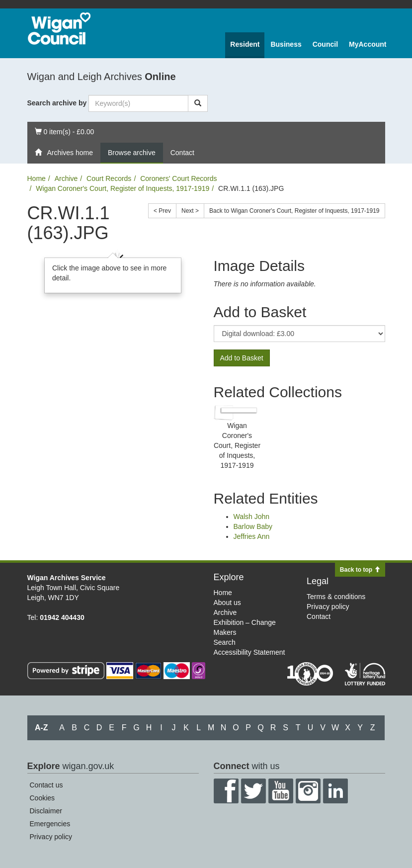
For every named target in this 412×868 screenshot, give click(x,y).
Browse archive (132, 153)
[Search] (198, 103)
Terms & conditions (336, 597)
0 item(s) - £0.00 (64, 131)
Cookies (42, 798)
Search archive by (57, 103)
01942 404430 (62, 617)
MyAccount (368, 44)
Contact (182, 153)
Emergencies (50, 824)
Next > (190, 211)
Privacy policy (328, 607)
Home (37, 178)
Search (225, 642)
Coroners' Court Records (178, 178)
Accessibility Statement (249, 652)
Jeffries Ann (252, 536)
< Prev (162, 211)
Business (286, 44)
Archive (66, 178)
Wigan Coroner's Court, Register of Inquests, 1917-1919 (123, 188)
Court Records (109, 178)
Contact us (46, 785)
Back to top (360, 570)
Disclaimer (46, 811)
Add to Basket (242, 358)
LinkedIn (335, 791)
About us (227, 603)
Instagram (308, 791)
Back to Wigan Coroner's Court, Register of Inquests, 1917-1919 (294, 211)
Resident (245, 44)
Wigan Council (59, 29)
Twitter (253, 791)
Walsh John (252, 517)
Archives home (64, 153)
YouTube (281, 791)
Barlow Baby (253, 526)
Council (325, 44)
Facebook (226, 791)
